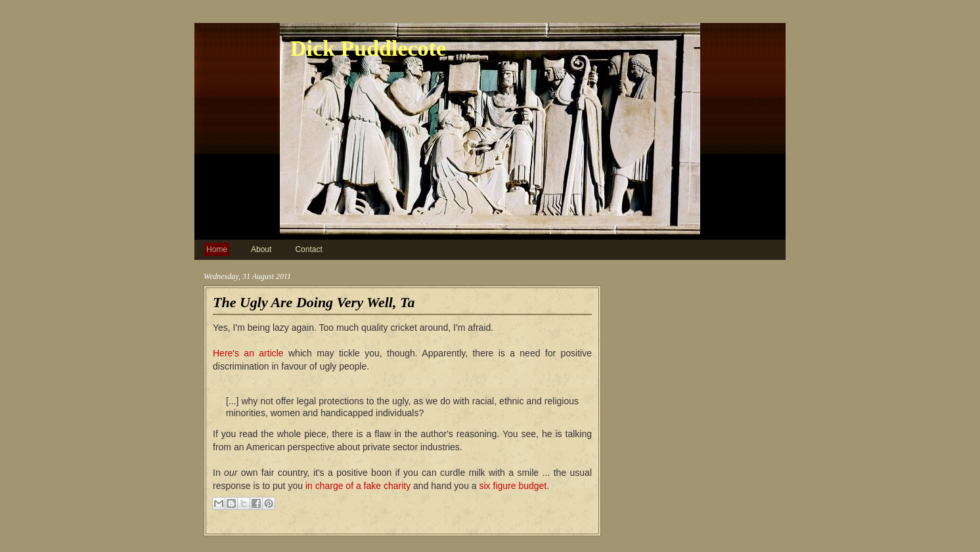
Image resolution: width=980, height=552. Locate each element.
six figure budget (513, 486)
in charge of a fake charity (358, 486)
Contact (308, 249)
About (261, 249)
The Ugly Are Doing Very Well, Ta (314, 302)
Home (217, 249)
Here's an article (248, 353)
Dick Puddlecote (368, 48)
